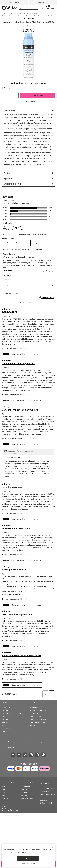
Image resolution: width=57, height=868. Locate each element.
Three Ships (25, 790)
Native (4, 787)
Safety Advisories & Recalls (12, 713)
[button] (5, 96)
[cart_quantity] (10, 96)
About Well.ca (35, 707)
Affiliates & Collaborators (39, 710)
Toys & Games (45, 791)
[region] (28, 855)
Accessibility (6, 728)
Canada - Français (37, 742)
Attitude (5, 796)
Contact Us (6, 707)
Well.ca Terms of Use (38, 719)
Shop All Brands (27, 799)
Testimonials (35, 713)
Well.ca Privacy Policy (38, 716)
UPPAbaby (25, 793)
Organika (5, 799)
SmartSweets (26, 796)
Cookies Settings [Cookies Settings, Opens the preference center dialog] (28, 863)
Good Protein (26, 787)
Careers (5, 731)
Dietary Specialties (47, 803)
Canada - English (10, 742)
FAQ (3, 716)
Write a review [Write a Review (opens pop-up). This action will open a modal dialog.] (40, 83)
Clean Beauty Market (47, 788)
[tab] (28, 110)
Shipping (5, 719)
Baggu (4, 790)
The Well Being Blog (38, 722)
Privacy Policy (21, 852)
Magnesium (44, 800)
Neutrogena (29, 19)
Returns (5, 722)
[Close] (52, 848)
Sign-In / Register (43, 2)
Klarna (4, 725)
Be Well (34, 725)
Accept (28, 858)
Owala (4, 793)
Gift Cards (5, 710)
